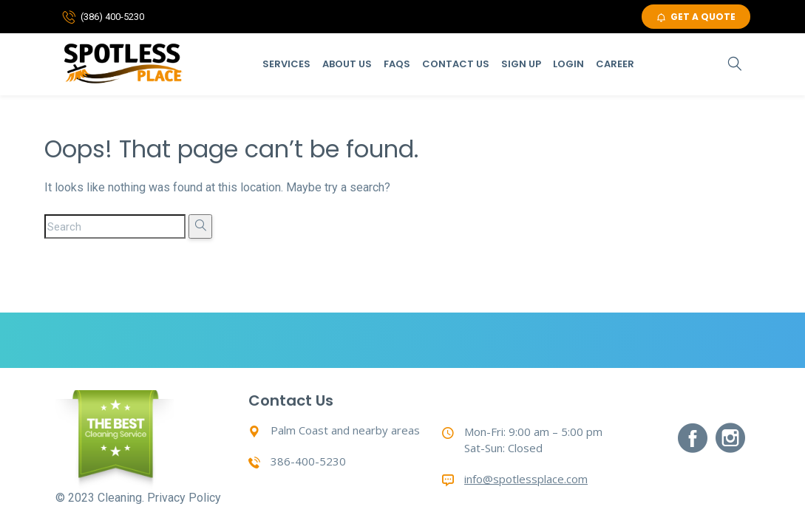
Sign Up (521, 64)
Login (568, 64)
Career (615, 64)
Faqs (397, 64)
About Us (347, 64)
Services (286, 64)
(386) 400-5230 (112, 17)
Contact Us (456, 64)
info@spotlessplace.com (526, 479)
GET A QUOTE (696, 17)
